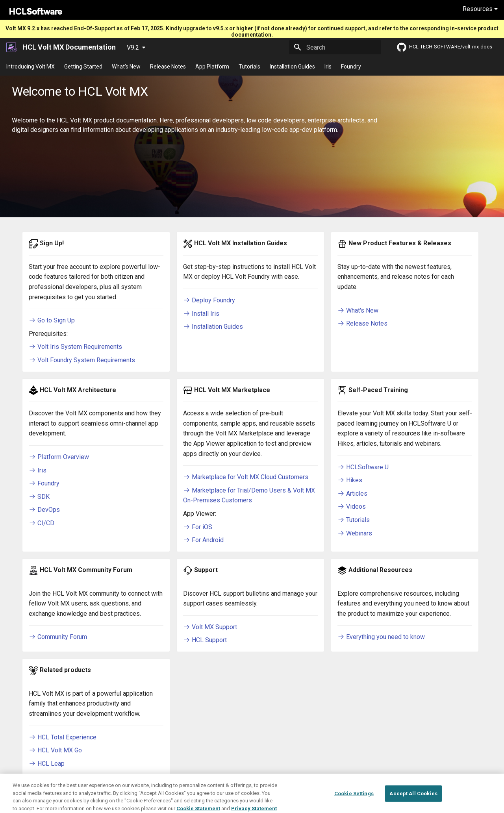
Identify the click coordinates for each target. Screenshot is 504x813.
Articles (352, 494)
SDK (39, 497)
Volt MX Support (210, 627)
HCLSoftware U (363, 467)
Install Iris (201, 314)
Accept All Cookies (413, 801)
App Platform (212, 67)
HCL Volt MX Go (55, 750)
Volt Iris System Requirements (75, 347)
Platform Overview (59, 457)
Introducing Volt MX (31, 67)
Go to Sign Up (52, 320)
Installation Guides (292, 67)
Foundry (351, 67)
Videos (352, 507)
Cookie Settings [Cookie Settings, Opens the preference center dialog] (354, 801)
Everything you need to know (381, 637)
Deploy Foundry (209, 300)
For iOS (198, 527)
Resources (480, 9)
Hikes (350, 480)
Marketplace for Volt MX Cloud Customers (246, 477)
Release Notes (168, 67)
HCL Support (205, 640)
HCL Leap (47, 764)
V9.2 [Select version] (133, 47)
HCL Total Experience (63, 737)
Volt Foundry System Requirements (82, 360)
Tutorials (249, 67)
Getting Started (83, 67)
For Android (203, 540)
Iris (328, 67)
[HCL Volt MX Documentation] (12, 47)
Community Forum (58, 637)
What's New (126, 67)
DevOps (44, 510)
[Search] (335, 47)
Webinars (355, 533)
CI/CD (42, 523)
